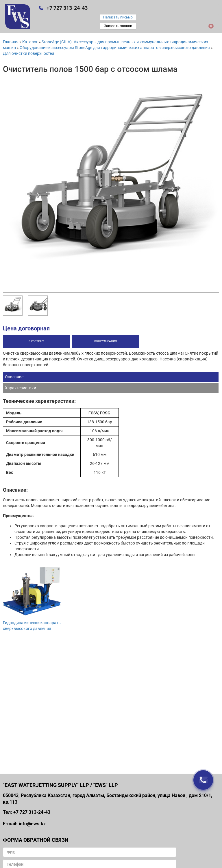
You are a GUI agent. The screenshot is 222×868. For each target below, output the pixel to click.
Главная (11, 42)
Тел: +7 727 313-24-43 (27, 812)
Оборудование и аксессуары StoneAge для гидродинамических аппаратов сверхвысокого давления (115, 48)
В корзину (36, 341)
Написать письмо (118, 17)
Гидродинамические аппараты (32, 623)
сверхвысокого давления (27, 628)
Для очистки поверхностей (28, 53)
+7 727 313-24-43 (67, 8)
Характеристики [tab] (21, 388)
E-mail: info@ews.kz (24, 824)
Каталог (30, 42)
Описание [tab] (14, 377)
